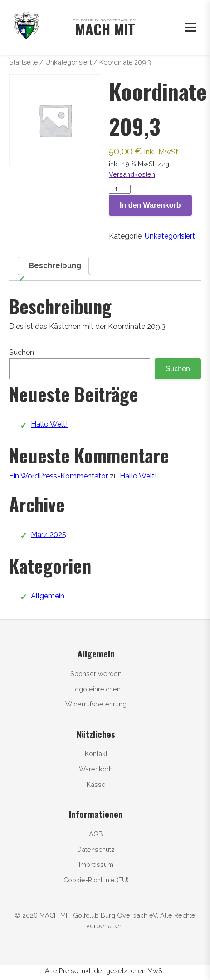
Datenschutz (96, 849)
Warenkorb (96, 769)
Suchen (22, 352)
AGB (96, 834)
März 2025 (49, 535)
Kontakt (96, 754)
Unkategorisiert (68, 62)
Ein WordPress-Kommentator (59, 476)
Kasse (96, 784)
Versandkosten (132, 174)
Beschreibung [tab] (55, 266)
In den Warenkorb (150, 205)
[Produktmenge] (120, 189)
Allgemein (48, 596)
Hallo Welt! (49, 424)
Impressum (96, 864)
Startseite (23, 62)
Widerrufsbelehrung (96, 704)
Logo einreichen (96, 689)
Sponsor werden (96, 674)
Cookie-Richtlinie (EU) (96, 880)
